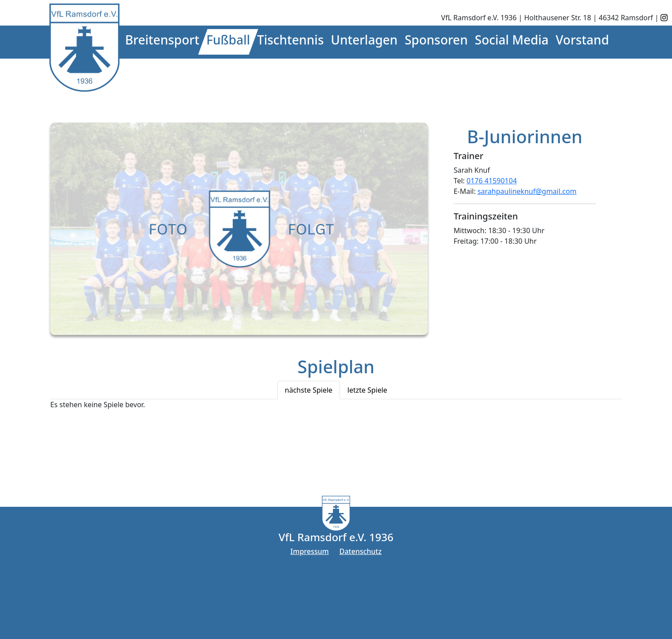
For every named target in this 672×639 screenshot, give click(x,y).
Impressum (310, 551)
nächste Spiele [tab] (309, 390)
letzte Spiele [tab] (367, 390)
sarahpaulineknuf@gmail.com (527, 191)
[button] (162, 42)
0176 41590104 (492, 181)
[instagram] (664, 18)
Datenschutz (361, 551)
